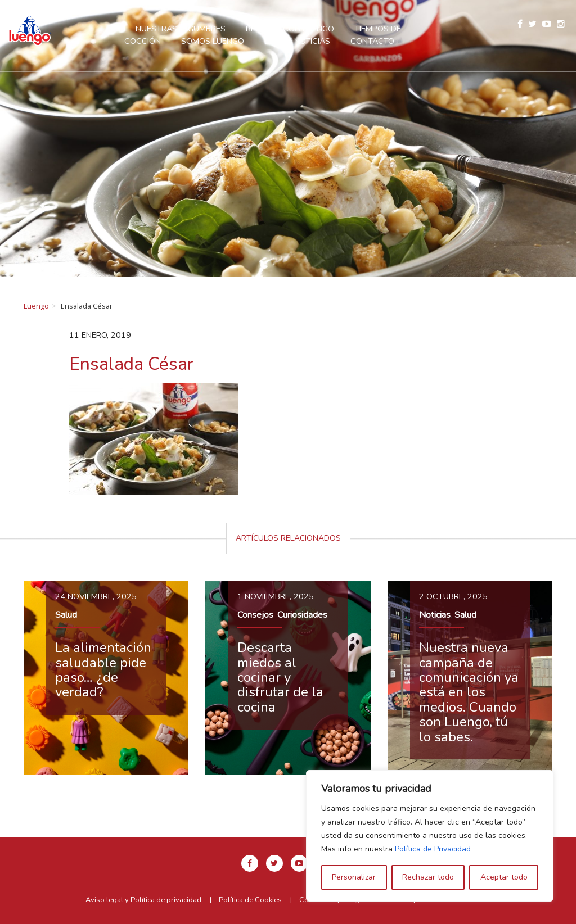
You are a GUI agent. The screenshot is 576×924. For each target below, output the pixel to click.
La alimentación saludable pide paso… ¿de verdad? (103, 670)
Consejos (255, 615)
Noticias (435, 615)
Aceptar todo (504, 877)
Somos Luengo (213, 41)
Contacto (372, 41)
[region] (430, 836)
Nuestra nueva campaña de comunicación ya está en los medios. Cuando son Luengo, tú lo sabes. (469, 692)
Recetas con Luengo (290, 29)
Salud (66, 615)
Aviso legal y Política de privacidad (143, 900)
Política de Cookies (250, 900)
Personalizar (354, 877)
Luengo (36, 306)
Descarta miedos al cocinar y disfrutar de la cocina (280, 677)
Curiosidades (302, 615)
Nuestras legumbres (181, 29)
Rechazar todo (428, 877)
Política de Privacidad (433, 849)
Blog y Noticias (297, 41)
